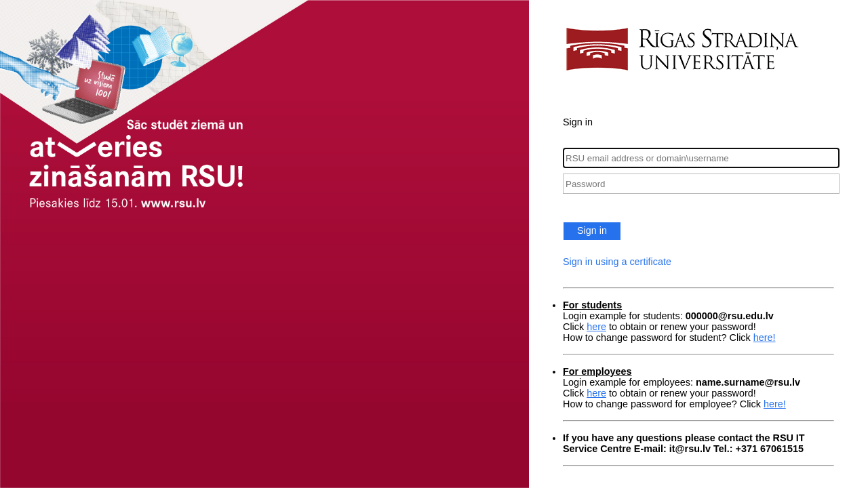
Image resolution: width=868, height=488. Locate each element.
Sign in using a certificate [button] (617, 262)
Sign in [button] (592, 230)
